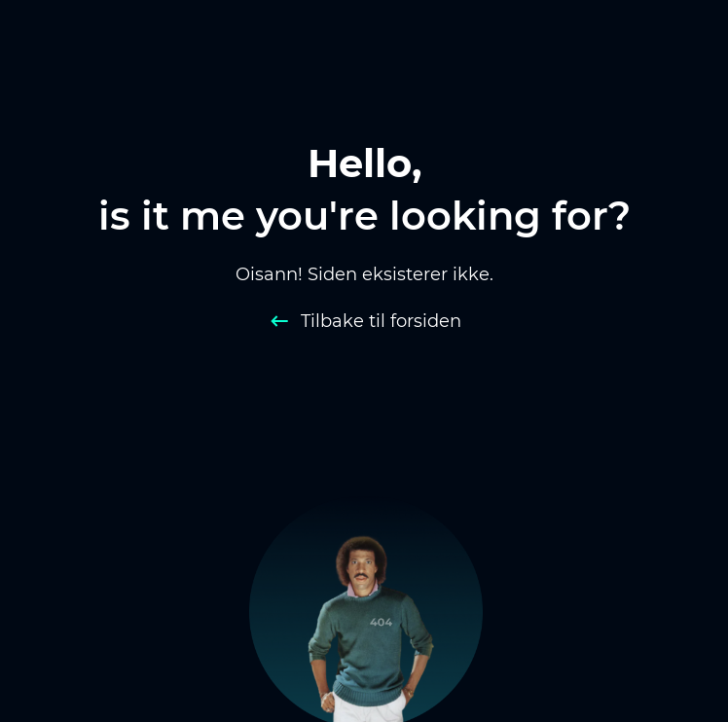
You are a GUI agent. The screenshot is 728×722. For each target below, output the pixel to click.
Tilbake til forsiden (381, 321)
